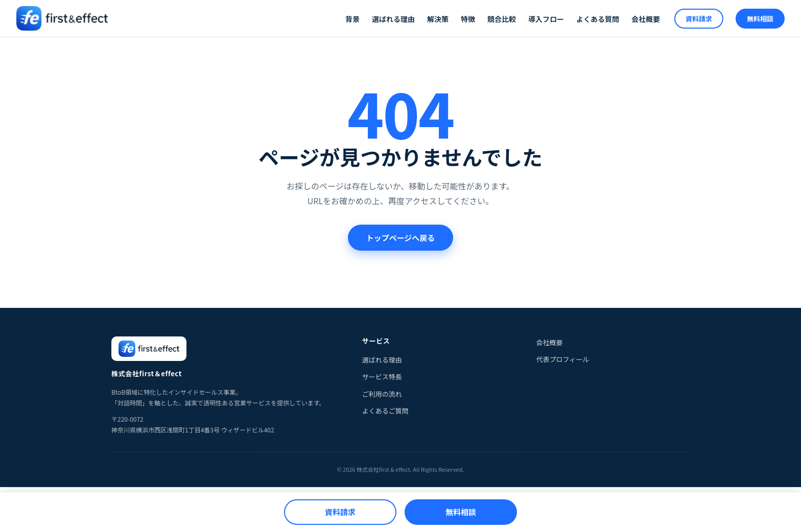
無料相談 (760, 19)
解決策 (438, 19)
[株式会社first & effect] (62, 18)
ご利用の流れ (382, 394)
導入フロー (546, 19)
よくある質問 (598, 19)
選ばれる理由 (393, 19)
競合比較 (502, 19)
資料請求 (699, 19)
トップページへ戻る (401, 238)
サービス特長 (382, 377)
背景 (352, 19)
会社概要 (646, 19)
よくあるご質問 (385, 411)
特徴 (468, 19)
